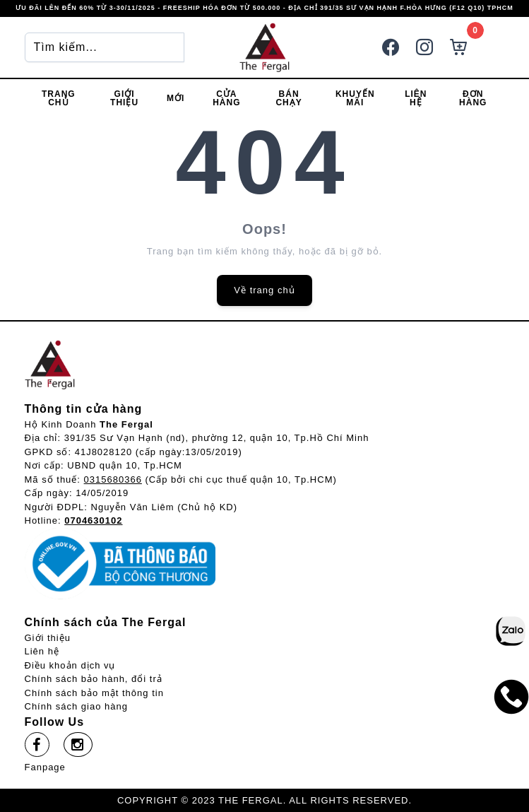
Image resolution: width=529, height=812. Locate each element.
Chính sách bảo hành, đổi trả (94, 679)
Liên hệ (416, 98)
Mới (176, 98)
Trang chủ (59, 98)
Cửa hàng (226, 98)
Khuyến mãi (355, 98)
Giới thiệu (124, 98)
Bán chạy (289, 98)
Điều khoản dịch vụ (70, 665)
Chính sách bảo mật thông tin (94, 693)
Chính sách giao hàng (76, 706)
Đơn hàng (473, 98)
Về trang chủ (264, 290)
